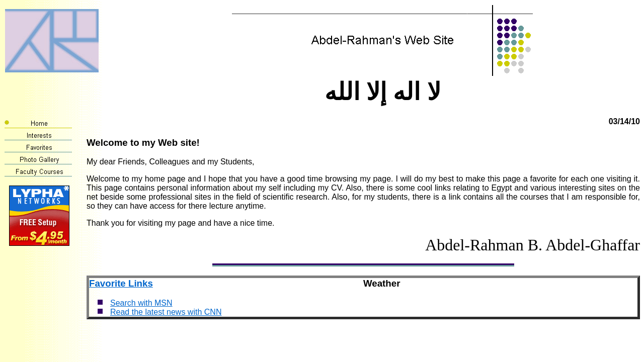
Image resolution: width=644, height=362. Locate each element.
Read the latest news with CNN (166, 312)
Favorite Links (121, 283)
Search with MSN (141, 303)
